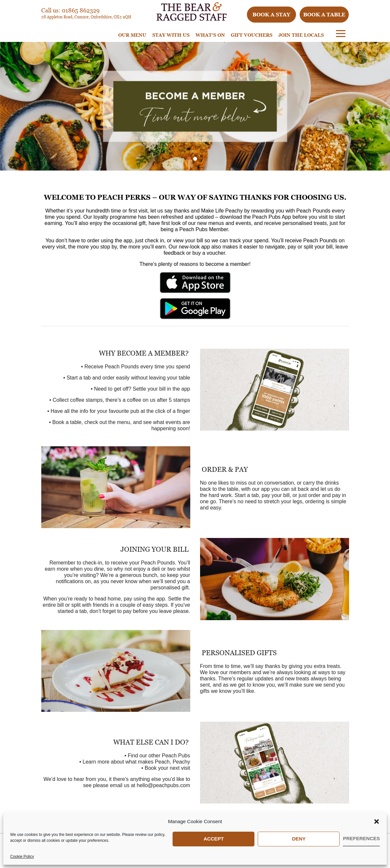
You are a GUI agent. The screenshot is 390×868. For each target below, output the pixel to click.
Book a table (324, 14)
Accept (214, 839)
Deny (299, 839)
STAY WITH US (171, 35)
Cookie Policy (22, 857)
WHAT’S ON (210, 35)
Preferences (361, 838)
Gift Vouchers (252, 35)
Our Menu (132, 35)
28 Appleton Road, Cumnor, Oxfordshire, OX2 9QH (86, 17)
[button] (377, 822)
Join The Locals (301, 35)
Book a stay (271, 14)
